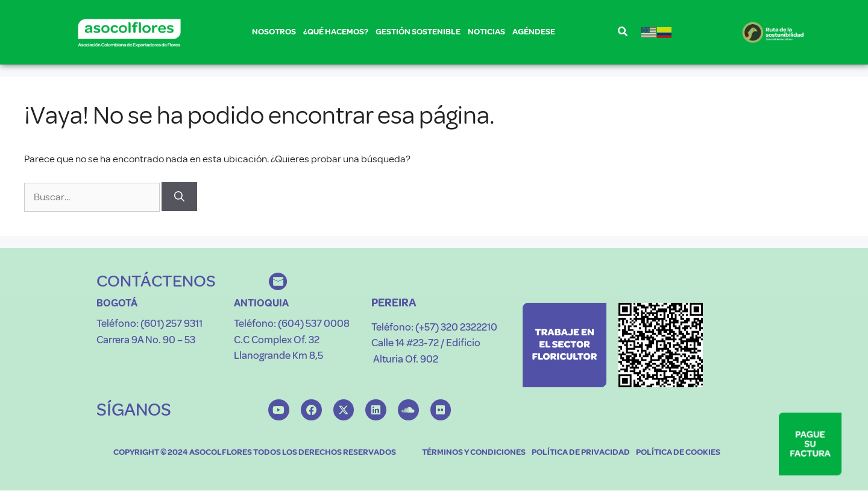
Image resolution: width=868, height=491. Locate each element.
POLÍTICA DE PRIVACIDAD (581, 453)
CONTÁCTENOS (156, 281)
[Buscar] (179, 197)
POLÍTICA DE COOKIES (678, 453)
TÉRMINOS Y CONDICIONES (474, 453)
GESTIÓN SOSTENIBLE (418, 34)
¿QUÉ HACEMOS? (336, 34)
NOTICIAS (486, 32)
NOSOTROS (274, 34)
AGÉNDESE (534, 32)
